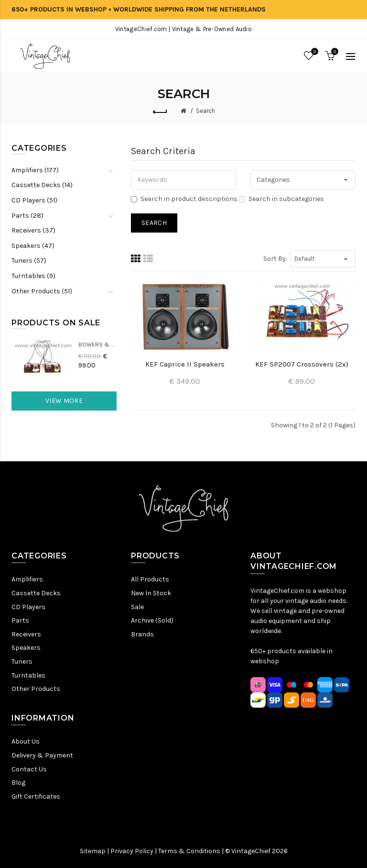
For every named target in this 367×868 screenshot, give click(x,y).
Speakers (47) (33, 246)
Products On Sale (56, 323)
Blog (18, 783)
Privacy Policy (132, 851)
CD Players (28, 607)
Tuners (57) (29, 261)
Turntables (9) (33, 276)
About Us (26, 741)
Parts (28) (27, 216)
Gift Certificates (36, 796)
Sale (137, 607)
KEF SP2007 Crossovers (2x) (302, 364)
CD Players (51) (34, 200)
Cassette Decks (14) (42, 185)
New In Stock (151, 593)
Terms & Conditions (189, 851)
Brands (142, 634)
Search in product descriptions (184, 199)
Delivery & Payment (42, 755)
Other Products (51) (42, 291)
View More (64, 401)
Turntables (28, 675)
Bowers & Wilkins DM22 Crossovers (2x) (97, 344)
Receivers (26, 634)
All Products (150, 579)
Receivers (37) (33, 230)
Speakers (26, 648)
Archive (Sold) (152, 620)
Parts (20, 620)
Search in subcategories (281, 199)
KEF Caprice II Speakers (185, 364)
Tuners (22, 662)
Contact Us (29, 769)
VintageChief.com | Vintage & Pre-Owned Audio (183, 29)
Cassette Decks (36, 593)
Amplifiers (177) (35, 170)
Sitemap (93, 851)
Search (205, 111)
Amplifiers (27, 579)
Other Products (36, 689)
